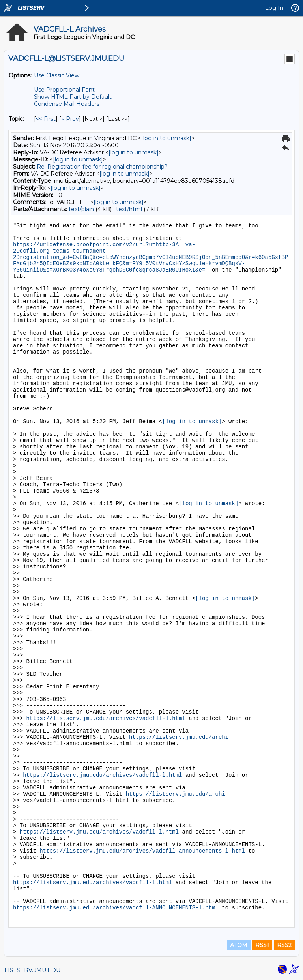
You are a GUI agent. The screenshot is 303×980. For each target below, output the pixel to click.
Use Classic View (57, 75)
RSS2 (284, 945)
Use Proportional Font (64, 90)
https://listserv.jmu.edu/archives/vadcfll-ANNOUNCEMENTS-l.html (116, 908)
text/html (129, 209)
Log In (274, 8)
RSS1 (262, 945)
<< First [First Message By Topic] (46, 119)
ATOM (239, 945)
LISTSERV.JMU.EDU (32, 970)
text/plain (81, 209)
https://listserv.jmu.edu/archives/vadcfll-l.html (106, 718)
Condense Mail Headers (67, 104)
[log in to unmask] (166, 138)
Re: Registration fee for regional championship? (102, 167)
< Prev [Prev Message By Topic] (70, 119)
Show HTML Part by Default (73, 97)
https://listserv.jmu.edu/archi (179, 737)
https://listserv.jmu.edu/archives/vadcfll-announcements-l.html (142, 851)
